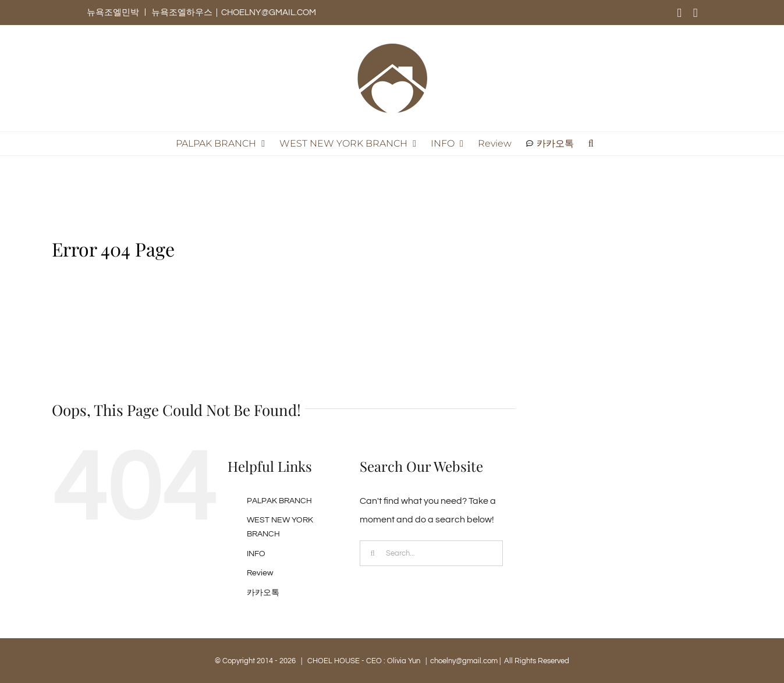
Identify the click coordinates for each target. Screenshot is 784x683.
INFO (256, 554)
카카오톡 (263, 593)
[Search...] (431, 553)
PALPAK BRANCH (279, 501)
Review (260, 573)
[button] (591, 144)
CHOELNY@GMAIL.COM (269, 13)
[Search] (373, 553)
